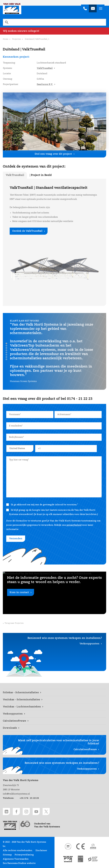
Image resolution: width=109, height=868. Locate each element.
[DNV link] (68, 846)
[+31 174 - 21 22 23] (85, 8)
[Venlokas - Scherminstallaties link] (54, 700)
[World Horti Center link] (93, 859)
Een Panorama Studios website (19, 863)
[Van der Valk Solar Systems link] (68, 859)
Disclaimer (41, 851)
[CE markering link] (80, 846)
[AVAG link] (93, 846)
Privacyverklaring (24, 855)
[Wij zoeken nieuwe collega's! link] (54, 31)
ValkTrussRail (45, 68)
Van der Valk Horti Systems (12, 8)
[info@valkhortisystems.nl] (93, 8)
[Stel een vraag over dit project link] (54, 154)
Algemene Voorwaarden (16, 859)
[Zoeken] (7, 22)
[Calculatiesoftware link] (54, 721)
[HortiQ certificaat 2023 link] (80, 859)
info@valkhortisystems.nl (16, 794)
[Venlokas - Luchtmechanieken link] (54, 707)
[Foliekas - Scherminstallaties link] (54, 693)
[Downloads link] (54, 728)
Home (6, 39)
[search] (54, 22)
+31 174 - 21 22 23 (29, 798)
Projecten (17, 39)
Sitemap (7, 855)
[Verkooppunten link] (54, 714)
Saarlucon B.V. (45, 84)
